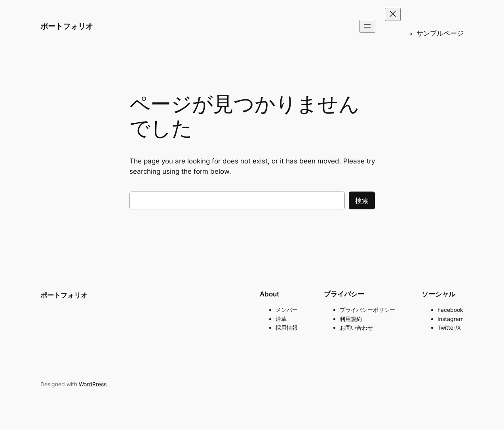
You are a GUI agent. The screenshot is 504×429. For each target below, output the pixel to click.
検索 (362, 201)
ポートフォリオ (67, 26)
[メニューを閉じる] (393, 14)
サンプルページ (440, 33)
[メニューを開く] (367, 26)
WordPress (93, 384)
